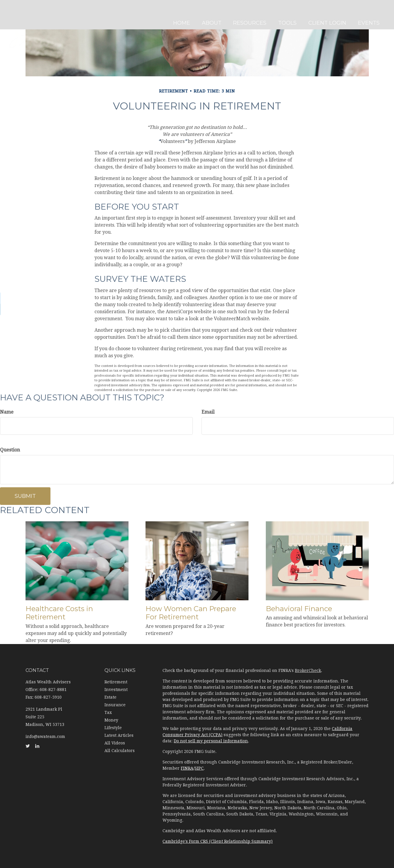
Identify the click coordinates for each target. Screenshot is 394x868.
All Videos (115, 743)
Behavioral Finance (299, 609)
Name (7, 412)
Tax (108, 712)
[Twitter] (6, 298)
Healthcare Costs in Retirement (59, 613)
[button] (214, 15)
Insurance (115, 705)
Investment (116, 690)
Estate (110, 697)
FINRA (187, 768)
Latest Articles (119, 735)
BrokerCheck (308, 670)
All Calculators (120, 751)
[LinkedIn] (6, 310)
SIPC (199, 768)
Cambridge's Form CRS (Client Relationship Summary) (218, 841)
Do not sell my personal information (211, 741)
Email (208, 412)
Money (111, 720)
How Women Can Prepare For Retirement (191, 613)
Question (10, 450)
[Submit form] (25, 496)
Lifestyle (113, 728)
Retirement (116, 682)
